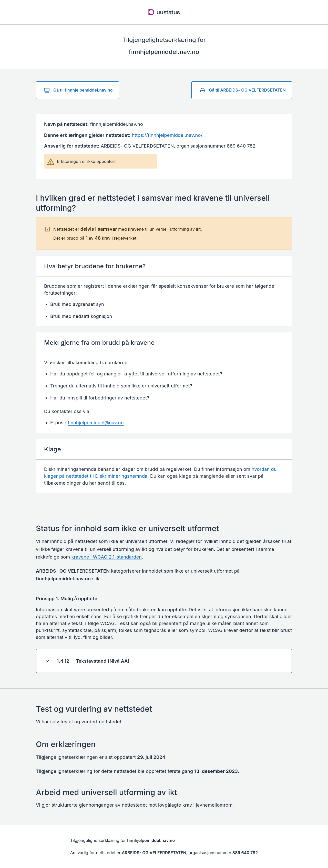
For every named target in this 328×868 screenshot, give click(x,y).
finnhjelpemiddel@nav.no (96, 423)
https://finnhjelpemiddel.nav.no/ (167, 135)
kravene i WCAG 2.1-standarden (107, 557)
